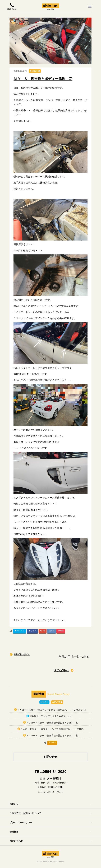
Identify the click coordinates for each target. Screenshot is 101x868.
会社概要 (14, 832)
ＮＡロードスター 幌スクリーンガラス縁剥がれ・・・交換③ (52, 729)
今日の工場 (35, 71)
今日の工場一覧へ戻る (74, 657)
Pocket (61, 631)
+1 (42, 631)
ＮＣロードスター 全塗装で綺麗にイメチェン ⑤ (52, 736)
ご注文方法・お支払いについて (25, 813)
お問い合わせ (16, 841)
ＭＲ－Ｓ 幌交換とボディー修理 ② (43, 79)
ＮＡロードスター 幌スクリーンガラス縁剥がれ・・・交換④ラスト (52, 710)
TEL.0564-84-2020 (51, 772)
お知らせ (44, 702)
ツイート (19, 631)
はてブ (52, 631)
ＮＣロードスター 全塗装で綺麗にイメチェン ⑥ (52, 723)
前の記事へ (22, 654)
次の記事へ (61, 670)
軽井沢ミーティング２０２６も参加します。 (52, 716)
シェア (32, 631)
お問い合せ (50, 757)
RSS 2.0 (52, 742)
